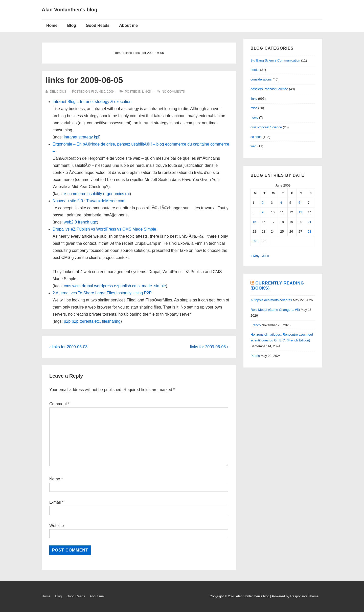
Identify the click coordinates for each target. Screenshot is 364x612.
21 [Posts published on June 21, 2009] (310, 222)
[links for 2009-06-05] (104, 92)
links (146, 92)
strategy (86, 137)
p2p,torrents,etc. (86, 321)
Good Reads (98, 25)
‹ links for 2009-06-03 (68, 347)
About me (128, 25)
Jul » (266, 256)
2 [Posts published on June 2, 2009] (263, 203)
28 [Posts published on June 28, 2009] (310, 231)
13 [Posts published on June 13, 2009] (300, 212)
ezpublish (123, 286)
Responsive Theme (304, 596)
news (254, 118)
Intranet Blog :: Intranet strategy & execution (92, 102)
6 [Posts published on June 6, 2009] (299, 203)
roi (127, 194)
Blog (72, 25)
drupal (87, 286)
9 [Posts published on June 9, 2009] (263, 212)
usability (95, 194)
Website (57, 526)
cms (67, 286)
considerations (261, 79)
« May (255, 256)
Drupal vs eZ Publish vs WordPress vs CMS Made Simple (104, 229)
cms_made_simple (149, 286)
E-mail (55, 502)
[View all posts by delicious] (56, 92)
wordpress (104, 286)
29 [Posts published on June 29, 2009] (254, 241)
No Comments (173, 92)
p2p (67, 321)
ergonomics (114, 194)
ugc (94, 222)
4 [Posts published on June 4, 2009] (281, 203)
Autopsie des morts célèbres (271, 300)
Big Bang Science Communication (275, 60)
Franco (256, 325)
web (254, 146)
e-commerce (75, 194)
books (255, 70)
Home (52, 25)
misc (254, 108)
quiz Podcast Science (266, 127)
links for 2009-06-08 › (209, 347)
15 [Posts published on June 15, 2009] (254, 222)
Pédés (255, 356)
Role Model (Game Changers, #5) (275, 310)
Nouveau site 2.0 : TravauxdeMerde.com (89, 201)
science (256, 137)
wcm (76, 286)
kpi (97, 137)
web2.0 (70, 222)
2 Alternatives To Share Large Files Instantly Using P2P (102, 293)
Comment (59, 404)
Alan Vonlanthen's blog (70, 10)
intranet (70, 137)
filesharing (111, 321)
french (84, 222)
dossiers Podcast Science (269, 89)
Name (55, 479)
